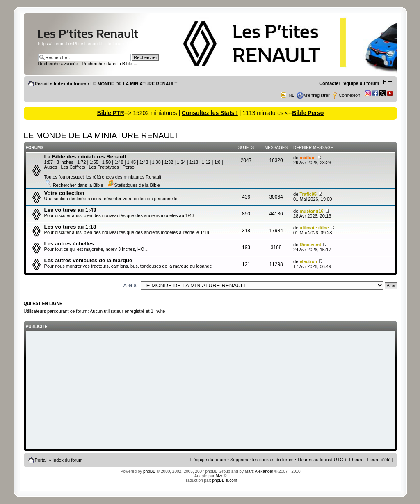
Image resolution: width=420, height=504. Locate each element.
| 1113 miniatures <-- (265, 113)
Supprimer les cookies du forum (262, 460)
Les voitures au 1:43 (70, 210)
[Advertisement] (211, 391)
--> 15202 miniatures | (153, 113)
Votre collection (64, 193)
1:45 (131, 162)
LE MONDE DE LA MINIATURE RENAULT (134, 84)
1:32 (169, 162)
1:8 (217, 162)
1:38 (156, 162)
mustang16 (311, 211)
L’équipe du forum (208, 460)
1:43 (144, 162)
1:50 (106, 162)
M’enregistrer (317, 95)
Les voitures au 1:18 (70, 227)
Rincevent (310, 245)
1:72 (81, 162)
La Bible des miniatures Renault (85, 157)
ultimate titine (314, 228)
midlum (307, 158)
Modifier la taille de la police (387, 82)
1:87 (49, 162)
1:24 (181, 162)
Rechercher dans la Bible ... (109, 64)
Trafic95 (308, 194)
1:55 (94, 162)
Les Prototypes (104, 167)
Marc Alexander (259, 471)
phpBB (149, 471)
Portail (42, 84)
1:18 (194, 162)
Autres (51, 167)
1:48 (119, 162)
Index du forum (70, 84)
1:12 (206, 162)
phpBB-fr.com (225, 480)
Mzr (219, 476)
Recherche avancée (58, 64)
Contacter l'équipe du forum (349, 83)
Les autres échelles (69, 244)
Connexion (350, 95)
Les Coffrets (73, 167)
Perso (129, 167)
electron (308, 261)
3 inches (65, 162)
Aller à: (130, 285)
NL (291, 95)
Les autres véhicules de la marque (88, 260)
